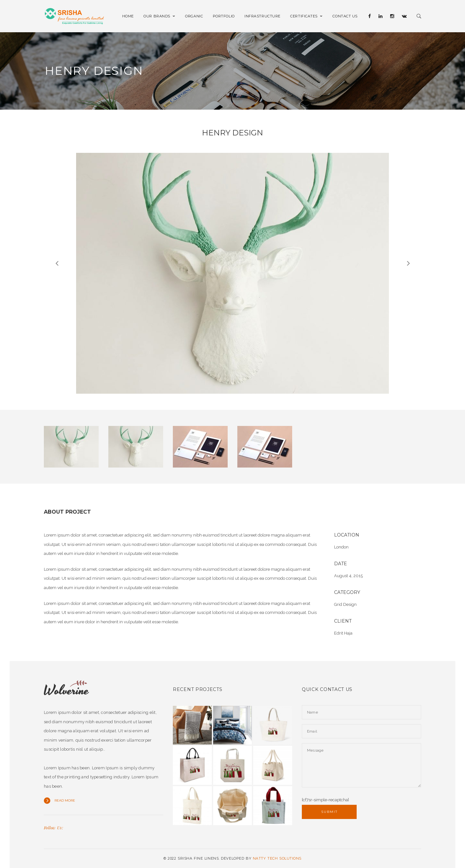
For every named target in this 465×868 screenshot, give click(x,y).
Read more (65, 800)
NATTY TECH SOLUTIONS (277, 858)
